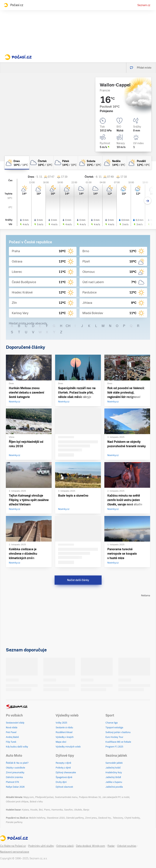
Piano (47, 810)
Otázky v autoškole (15, 768)
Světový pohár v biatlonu (118, 732)
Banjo (86, 810)
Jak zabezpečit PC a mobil (116, 797)
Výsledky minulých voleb (68, 747)
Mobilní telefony (37, 818)
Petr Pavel (11, 732)
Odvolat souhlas (127, 846)
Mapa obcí (61, 742)
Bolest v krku (36, 802)
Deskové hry (105, 818)
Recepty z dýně (63, 763)
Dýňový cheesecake (66, 773)
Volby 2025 (61, 723)
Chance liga (112, 723)
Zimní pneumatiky (15, 773)
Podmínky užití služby (41, 846)
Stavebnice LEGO (56, 818)
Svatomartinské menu (66, 797)
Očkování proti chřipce (17, 802)
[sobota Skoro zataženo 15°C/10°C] (90, 163)
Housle (34, 810)
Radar (111, 846)
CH (68, 326)
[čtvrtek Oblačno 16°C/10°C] (41, 163)
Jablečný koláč (113, 768)
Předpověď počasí (44, 797)
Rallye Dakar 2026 (15, 787)
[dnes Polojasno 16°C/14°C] (17, 163)
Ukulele (78, 810)
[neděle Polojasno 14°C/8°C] (115, 163)
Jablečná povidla (114, 787)
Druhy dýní (61, 782)
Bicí (41, 810)
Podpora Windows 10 (90, 797)
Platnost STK (13, 782)
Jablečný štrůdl (113, 777)
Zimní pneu (91, 818)
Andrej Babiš (12, 737)
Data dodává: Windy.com (91, 846)
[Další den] (148, 201)
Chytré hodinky (132, 818)
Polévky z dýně (63, 768)
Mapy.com (29, 797)
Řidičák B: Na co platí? (17, 763)
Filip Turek (11, 742)
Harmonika (57, 810)
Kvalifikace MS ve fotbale (118, 742)
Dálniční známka (14, 777)
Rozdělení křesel (64, 732)
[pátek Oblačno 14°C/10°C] (66, 163)
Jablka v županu (114, 782)
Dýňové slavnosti (64, 787)
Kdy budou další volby (17, 747)
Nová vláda (12, 728)
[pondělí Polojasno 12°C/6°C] (139, 163)
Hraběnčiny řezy (114, 773)
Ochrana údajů (65, 846)
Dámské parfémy (75, 818)
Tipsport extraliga (114, 728)
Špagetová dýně (64, 777)
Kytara (25, 810)
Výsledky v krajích (65, 737)
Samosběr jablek (114, 763)
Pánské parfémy (14, 822)
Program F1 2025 (114, 747)
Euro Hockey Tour (114, 737)
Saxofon (68, 810)
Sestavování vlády (15, 723)
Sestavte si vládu (64, 728)
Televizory (118, 818)
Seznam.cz (144, 5)
